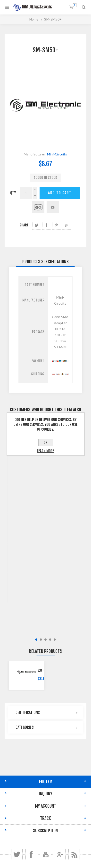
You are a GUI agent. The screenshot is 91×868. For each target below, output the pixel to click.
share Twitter (37, 225)
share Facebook (47, 225)
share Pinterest (57, 225)
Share (24, 225)
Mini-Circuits (57, 154)
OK (45, 443)
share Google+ (67, 225)
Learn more (46, 451)
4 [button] (50, 640)
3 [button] (45, 640)
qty (13, 193)
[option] (26, 676)
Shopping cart (75, 5)
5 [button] (55, 640)
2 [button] (41, 640)
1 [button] (36, 640)
